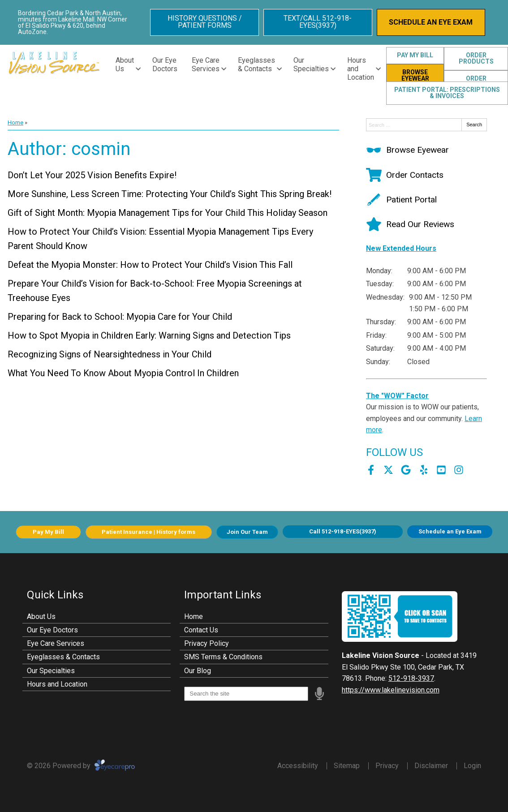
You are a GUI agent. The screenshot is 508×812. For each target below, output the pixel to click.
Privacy (387, 766)
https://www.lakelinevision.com (391, 690)
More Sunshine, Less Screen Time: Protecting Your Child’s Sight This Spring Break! (170, 194)
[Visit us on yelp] (424, 470)
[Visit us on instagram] (459, 470)
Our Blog (198, 671)
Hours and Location (361, 69)
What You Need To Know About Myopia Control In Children (123, 373)
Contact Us (201, 630)
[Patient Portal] (401, 200)
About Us (125, 64)
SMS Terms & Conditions (223, 657)
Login (472, 766)
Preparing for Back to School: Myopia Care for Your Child (120, 317)
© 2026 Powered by (81, 766)
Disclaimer (431, 766)
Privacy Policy (207, 643)
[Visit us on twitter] (388, 470)
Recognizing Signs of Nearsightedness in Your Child (110, 354)
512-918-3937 (411, 678)
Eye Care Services (206, 64)
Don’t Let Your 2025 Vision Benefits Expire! (92, 175)
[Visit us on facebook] (371, 470)
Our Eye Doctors (165, 64)
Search (474, 125)
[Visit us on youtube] (441, 470)
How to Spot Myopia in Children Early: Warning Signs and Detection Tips (149, 335)
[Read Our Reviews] (410, 224)
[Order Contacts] (405, 175)
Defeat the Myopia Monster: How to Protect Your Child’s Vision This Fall (150, 265)
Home (15, 122)
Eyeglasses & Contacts (256, 64)
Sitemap (347, 766)
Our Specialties (311, 64)
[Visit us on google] (406, 470)
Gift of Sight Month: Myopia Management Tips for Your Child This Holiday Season (168, 213)
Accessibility (298, 766)
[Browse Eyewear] (407, 150)
